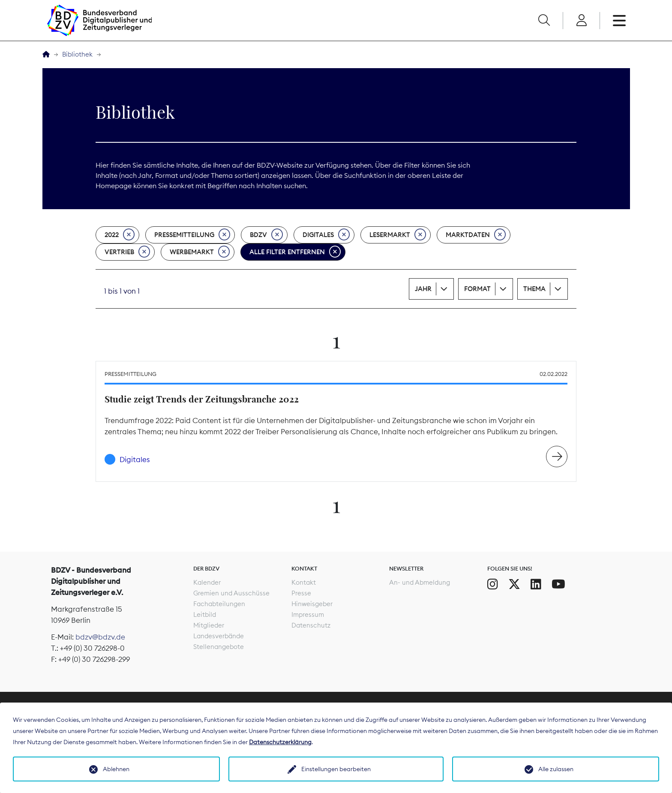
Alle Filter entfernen (295, 252)
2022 (120, 235)
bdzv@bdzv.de (100, 637)
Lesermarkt (398, 235)
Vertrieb (127, 252)
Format (477, 289)
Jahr (423, 289)
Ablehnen (116, 769)
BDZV (266, 235)
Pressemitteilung (192, 235)
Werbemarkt (200, 252)
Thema (534, 289)
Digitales (326, 235)
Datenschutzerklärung (280, 742)
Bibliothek (77, 54)
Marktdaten (476, 235)
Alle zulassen (556, 769)
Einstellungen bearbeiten (336, 769)
